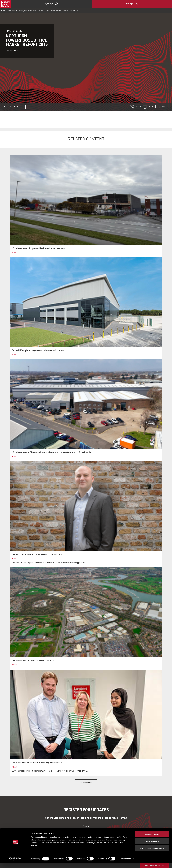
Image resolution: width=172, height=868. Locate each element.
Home (3, 11)
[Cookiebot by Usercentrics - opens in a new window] (15, 863)
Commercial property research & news (22, 11)
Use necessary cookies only (152, 853)
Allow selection (152, 846)
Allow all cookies (152, 839)
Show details (125, 863)
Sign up (86, 826)
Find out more (13, 50)
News (41, 11)
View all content (86, 783)
